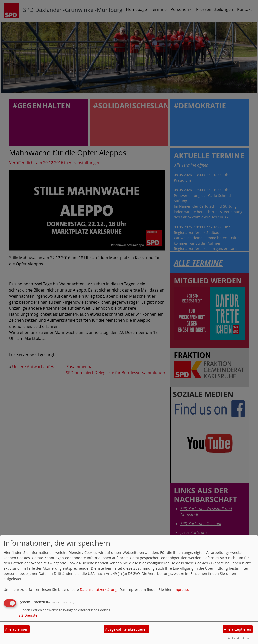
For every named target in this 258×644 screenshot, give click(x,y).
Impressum (183, 589)
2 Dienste (28, 615)
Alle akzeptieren (238, 629)
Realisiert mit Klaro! (240, 638)
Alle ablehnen (17, 629)
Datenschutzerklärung (99, 589)
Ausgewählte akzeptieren (126, 629)
